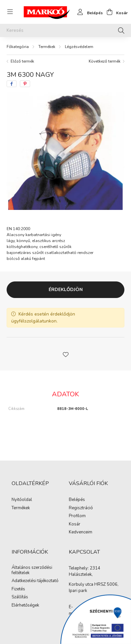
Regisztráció (81, 508)
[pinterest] (25, 84)
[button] (65, 354)
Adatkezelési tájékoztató (35, 581)
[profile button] (88, 12)
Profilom (77, 516)
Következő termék (105, 61)
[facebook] (12, 84)
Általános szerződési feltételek (32, 570)
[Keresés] (65, 30)
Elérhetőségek (25, 606)
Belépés (77, 500)
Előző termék (22, 61)
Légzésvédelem (79, 47)
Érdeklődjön (66, 290)
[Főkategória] (18, 47)
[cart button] (115, 12)
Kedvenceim (81, 532)
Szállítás (20, 597)
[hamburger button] (10, 12)
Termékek (47, 47)
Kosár (75, 524)
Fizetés (18, 589)
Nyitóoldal (22, 500)
